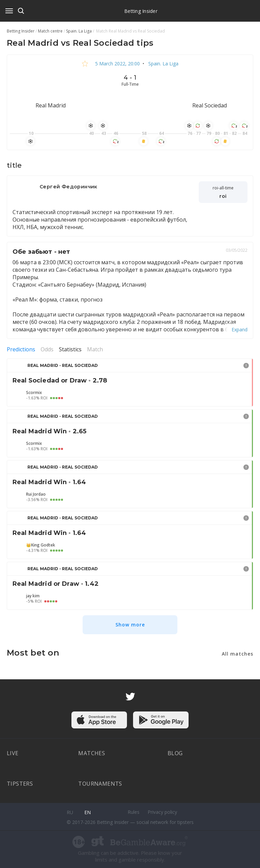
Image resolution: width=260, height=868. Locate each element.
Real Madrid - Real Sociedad (63, 365)
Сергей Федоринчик (69, 187)
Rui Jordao (36, 494)
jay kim (33, 596)
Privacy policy (162, 812)
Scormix (34, 393)
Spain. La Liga (163, 64)
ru (70, 812)
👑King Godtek (41, 545)
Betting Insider (141, 11)
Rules (134, 812)
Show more (130, 625)
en (88, 812)
